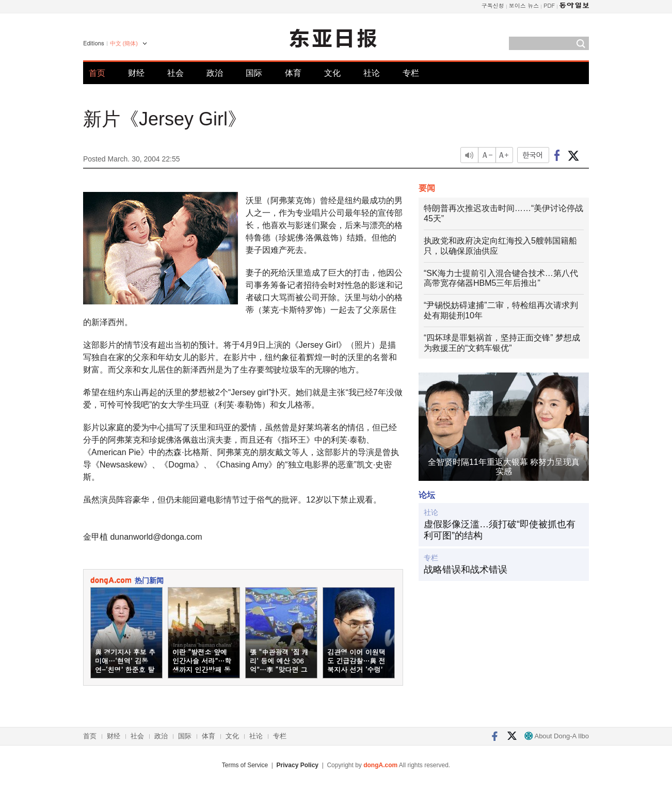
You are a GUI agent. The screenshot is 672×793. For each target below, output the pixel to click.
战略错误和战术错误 (466, 570)
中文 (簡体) (124, 43)
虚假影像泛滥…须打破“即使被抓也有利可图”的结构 (500, 530)
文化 (332, 73)
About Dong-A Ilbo (557, 736)
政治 (215, 73)
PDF (549, 5)
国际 (254, 73)
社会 (175, 73)
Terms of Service (245, 765)
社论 (372, 73)
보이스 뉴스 (524, 5)
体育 (293, 73)
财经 (136, 73)
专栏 (411, 73)
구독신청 (493, 5)
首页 (97, 73)
